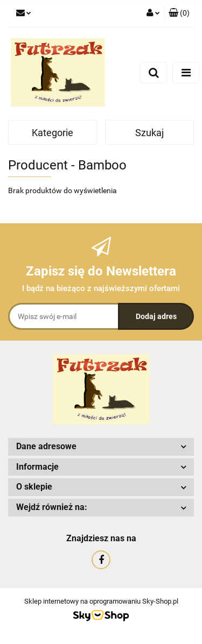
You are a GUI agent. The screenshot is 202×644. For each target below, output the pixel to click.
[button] (179, 13)
